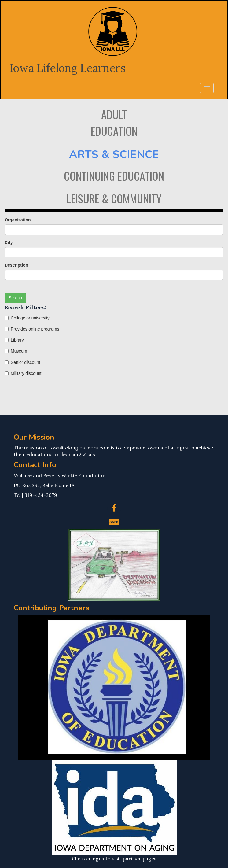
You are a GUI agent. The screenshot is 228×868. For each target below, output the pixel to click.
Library (14, 340)
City (9, 242)
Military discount (23, 373)
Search (15, 298)
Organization (18, 220)
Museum (16, 351)
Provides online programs (32, 329)
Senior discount (22, 362)
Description (16, 265)
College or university (27, 318)
